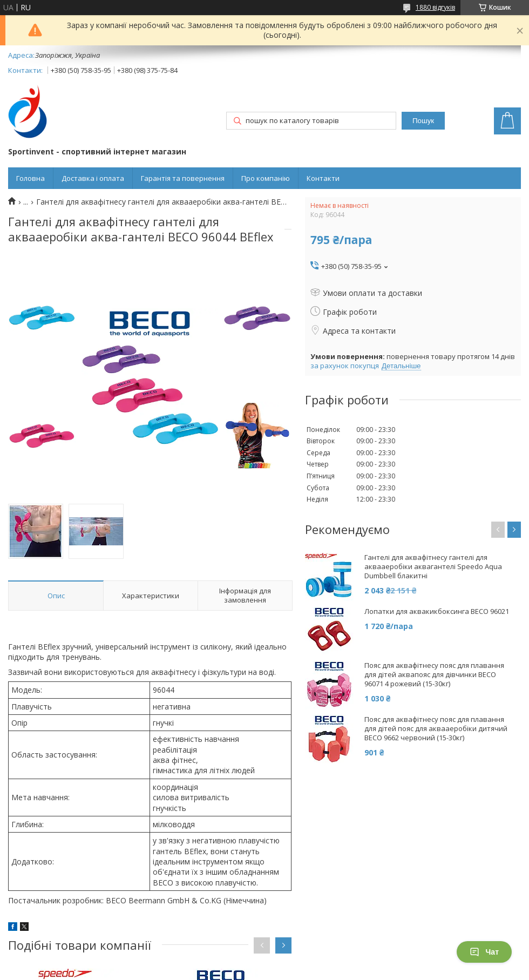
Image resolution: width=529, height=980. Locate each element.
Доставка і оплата (93, 178)
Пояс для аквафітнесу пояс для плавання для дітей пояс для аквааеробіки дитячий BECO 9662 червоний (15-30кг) (436, 729)
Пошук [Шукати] (423, 121)
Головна (30, 178)
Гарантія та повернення (183, 178)
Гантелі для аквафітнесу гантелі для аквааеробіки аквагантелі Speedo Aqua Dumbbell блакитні (433, 567)
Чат (484, 952)
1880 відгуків (435, 7)
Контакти (323, 178)
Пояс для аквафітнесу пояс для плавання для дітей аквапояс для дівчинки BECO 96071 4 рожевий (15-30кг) (434, 675)
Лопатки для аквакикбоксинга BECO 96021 (437, 611)
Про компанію (266, 178)
